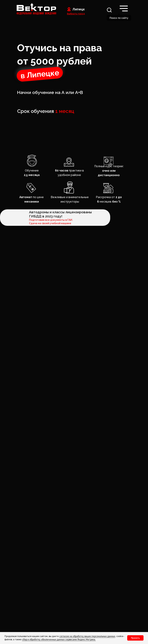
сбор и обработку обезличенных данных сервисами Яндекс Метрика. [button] (59, 640)
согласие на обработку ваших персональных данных (87, 636)
